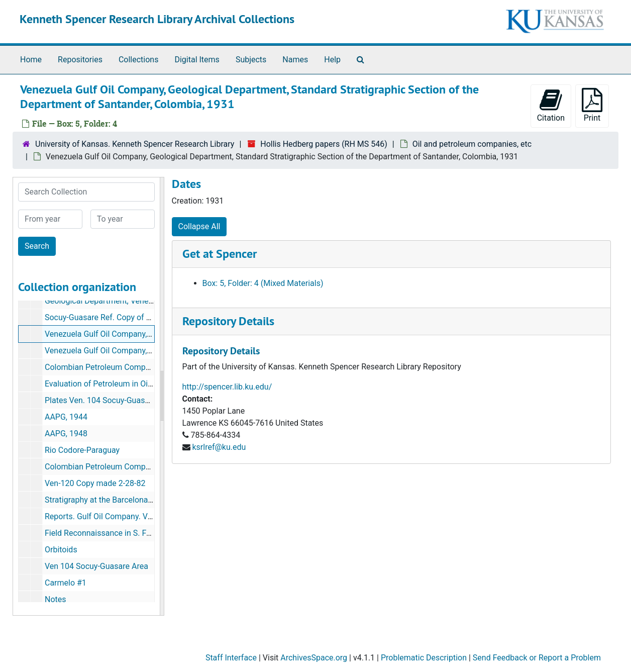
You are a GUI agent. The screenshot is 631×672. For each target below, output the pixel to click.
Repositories (80, 60)
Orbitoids (61, 550)
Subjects (251, 60)
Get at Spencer (220, 254)
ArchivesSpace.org (314, 658)
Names (295, 60)
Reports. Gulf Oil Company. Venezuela (112, 516)
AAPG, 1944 (66, 417)
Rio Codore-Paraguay (82, 450)
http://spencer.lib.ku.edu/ (227, 387)
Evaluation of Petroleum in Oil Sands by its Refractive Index (149, 384)
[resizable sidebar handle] (162, 397)
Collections (139, 60)
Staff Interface (231, 658)
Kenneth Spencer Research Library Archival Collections (157, 19)
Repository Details (228, 321)
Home (31, 60)
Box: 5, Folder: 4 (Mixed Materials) (263, 283)
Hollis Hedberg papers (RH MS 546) (324, 144)
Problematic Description (424, 658)
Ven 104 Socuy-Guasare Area (96, 566)
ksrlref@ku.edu (219, 447)
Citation (551, 105)
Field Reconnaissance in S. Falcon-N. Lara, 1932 (130, 533)
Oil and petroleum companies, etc (472, 144)
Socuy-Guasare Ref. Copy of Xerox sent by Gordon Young (146, 317)
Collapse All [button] (199, 226)
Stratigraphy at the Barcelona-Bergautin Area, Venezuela (144, 500)
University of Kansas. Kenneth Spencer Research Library (135, 144)
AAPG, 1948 (66, 434)
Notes (56, 599)
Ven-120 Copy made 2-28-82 (95, 483)
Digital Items (197, 60)
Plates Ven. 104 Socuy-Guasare (100, 400)
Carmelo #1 (66, 583)
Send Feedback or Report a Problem (537, 658)
